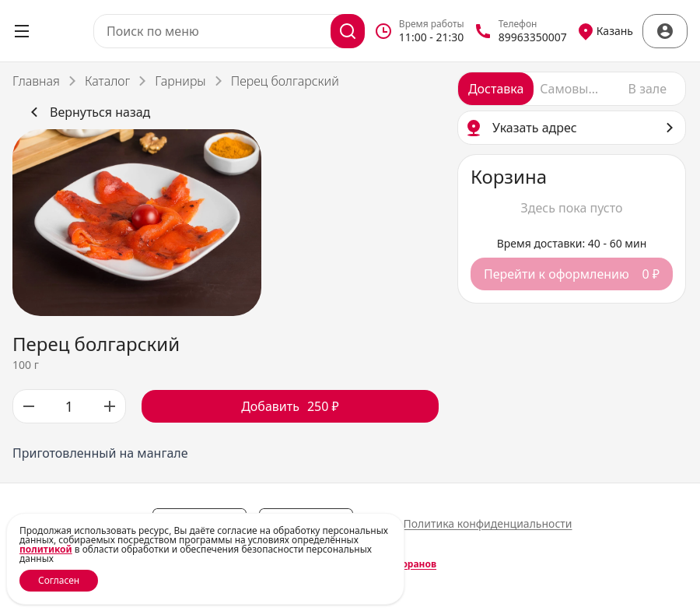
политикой (46, 549)
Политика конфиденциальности (487, 523)
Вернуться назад (87, 112)
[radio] (496, 89)
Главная (36, 81)
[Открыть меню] (22, 31)
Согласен (59, 580)
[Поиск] (348, 31)
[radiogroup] (572, 89)
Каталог (107, 81)
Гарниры (180, 81)
